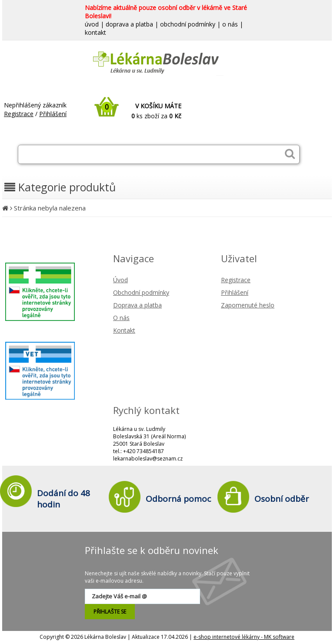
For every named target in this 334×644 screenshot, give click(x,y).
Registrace (19, 114)
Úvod (120, 280)
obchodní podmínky (188, 24)
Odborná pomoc (178, 499)
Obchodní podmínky (141, 292)
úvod (92, 24)
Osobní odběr (282, 499)
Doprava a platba (137, 305)
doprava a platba (129, 24)
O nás (121, 318)
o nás (230, 24)
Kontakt (124, 330)
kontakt (95, 32)
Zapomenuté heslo (248, 305)
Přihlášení (53, 114)
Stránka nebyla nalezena (50, 208)
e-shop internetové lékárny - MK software (244, 637)
